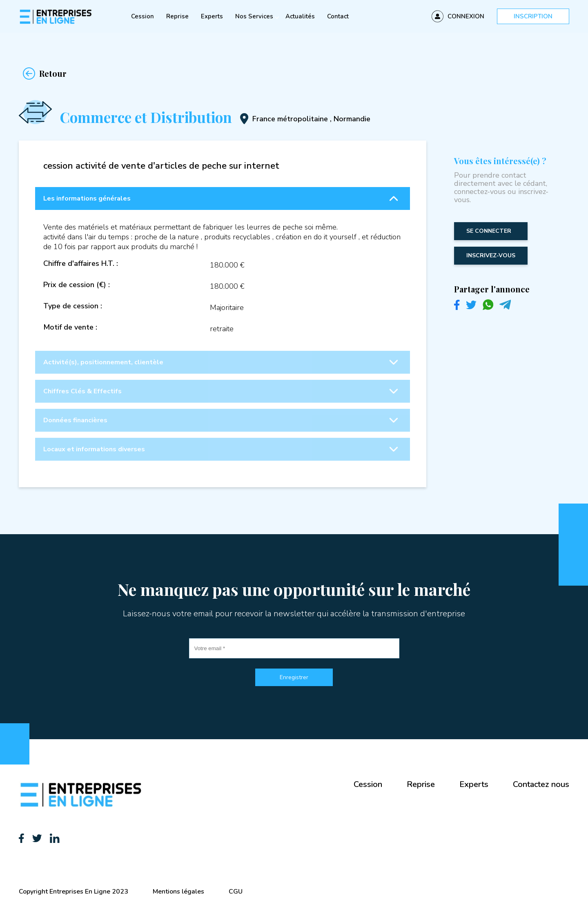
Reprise (177, 16)
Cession (143, 16)
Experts (212, 16)
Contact (338, 16)
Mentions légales (178, 892)
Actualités (300, 16)
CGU (236, 892)
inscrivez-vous (491, 255)
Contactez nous (541, 784)
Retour (43, 74)
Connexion (466, 16)
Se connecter (489, 231)
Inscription (533, 16)
